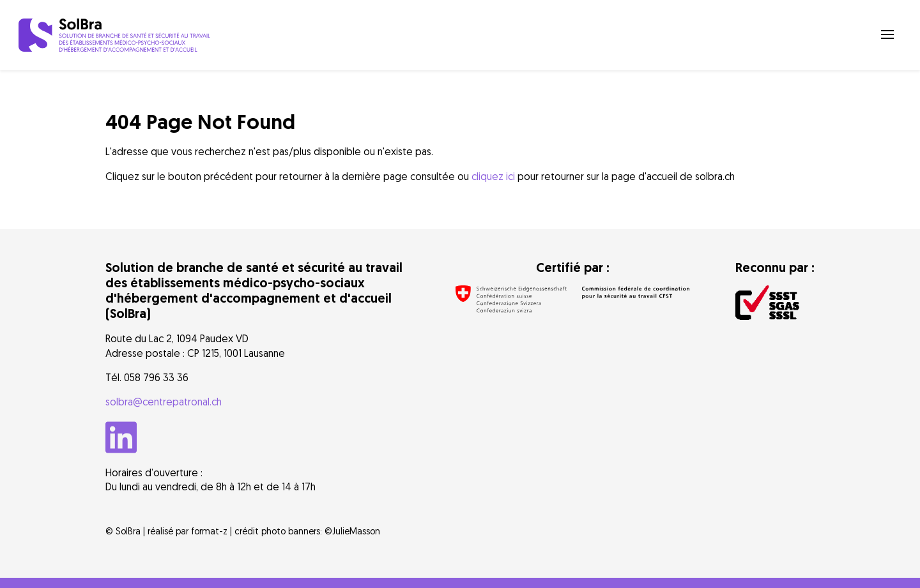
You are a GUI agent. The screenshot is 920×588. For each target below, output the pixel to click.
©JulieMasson (352, 531)
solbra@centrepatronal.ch (164, 402)
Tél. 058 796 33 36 (147, 377)
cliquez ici (493, 176)
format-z (209, 531)
